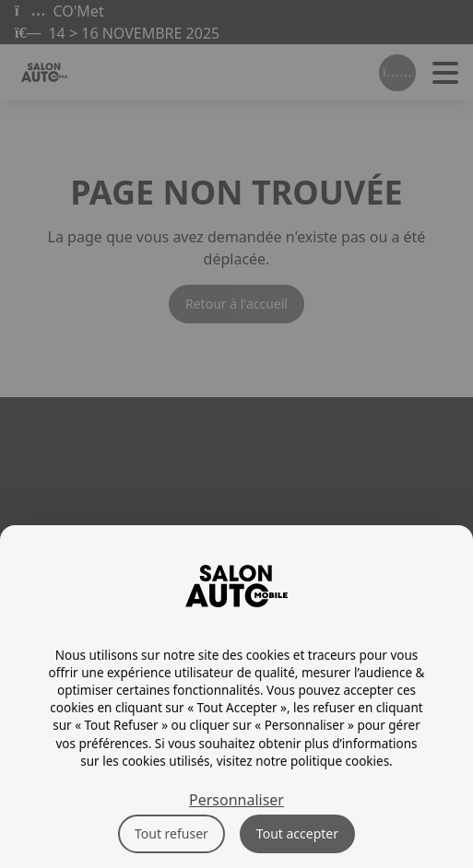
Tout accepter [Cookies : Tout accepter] (297, 833)
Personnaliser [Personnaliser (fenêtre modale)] (236, 800)
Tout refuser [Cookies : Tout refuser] (171, 833)
